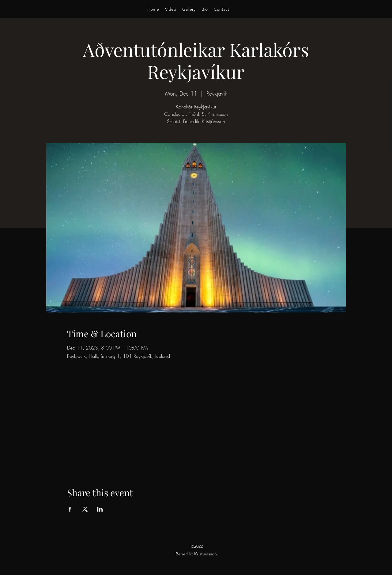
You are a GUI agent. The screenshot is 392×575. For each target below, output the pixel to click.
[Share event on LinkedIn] (100, 509)
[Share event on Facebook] (70, 509)
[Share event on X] (85, 509)
